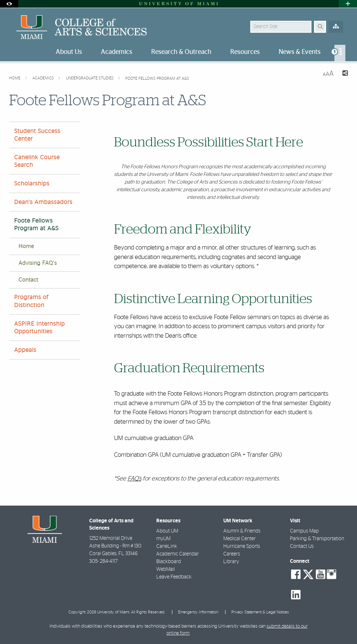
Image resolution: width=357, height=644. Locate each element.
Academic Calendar (178, 554)
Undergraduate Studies (90, 78)
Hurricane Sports (242, 546)
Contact (28, 280)
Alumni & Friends (242, 531)
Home (15, 78)
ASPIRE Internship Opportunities (40, 328)
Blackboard (169, 562)
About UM (167, 531)
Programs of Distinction (31, 301)
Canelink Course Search (37, 161)
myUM (163, 539)
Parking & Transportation (317, 539)
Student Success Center (37, 135)
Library (231, 562)
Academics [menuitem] (117, 52)
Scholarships (32, 184)
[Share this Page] (344, 74)
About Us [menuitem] (69, 52)
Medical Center (240, 539)
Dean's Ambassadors (43, 202)
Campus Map (304, 531)
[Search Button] (320, 27)
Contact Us (302, 546)
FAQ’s (134, 478)
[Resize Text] (328, 74)
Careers (232, 554)
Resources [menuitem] (245, 52)
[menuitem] (340, 53)
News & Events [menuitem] (300, 52)
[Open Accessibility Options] (9, 4)
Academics (44, 78)
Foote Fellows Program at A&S (157, 78)
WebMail (166, 569)
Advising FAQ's (38, 263)
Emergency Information (198, 612)
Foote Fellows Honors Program (164, 167)
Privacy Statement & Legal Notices (260, 612)
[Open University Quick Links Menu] (348, 4)
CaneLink (167, 546)
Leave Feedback (174, 577)
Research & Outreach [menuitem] (181, 52)
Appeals (25, 350)
